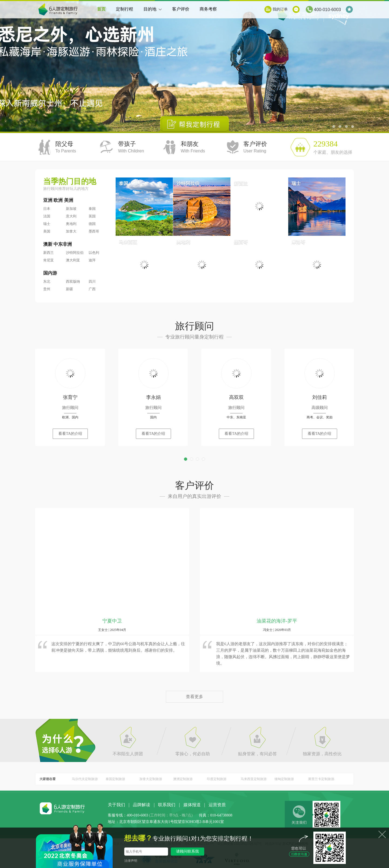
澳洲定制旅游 (183, 779)
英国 (92, 216)
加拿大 (71, 231)
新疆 (69, 289)
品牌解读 (142, 805)
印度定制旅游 (217, 779)
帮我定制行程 (195, 124)
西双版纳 (73, 281)
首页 (101, 9)
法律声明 (131, 861)
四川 (92, 281)
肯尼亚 (48, 260)
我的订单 (280, 9)
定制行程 (125, 9)
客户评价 (181, 9)
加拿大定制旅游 (151, 779)
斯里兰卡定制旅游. (322, 779)
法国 (47, 216)
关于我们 (116, 805)
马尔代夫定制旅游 (85, 779)
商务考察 (208, 9)
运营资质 (217, 805)
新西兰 (48, 253)
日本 (47, 209)
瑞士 (47, 224)
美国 (47, 231)
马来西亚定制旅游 (254, 779)
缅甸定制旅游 (284, 779)
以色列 (94, 253)
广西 (92, 289)
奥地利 (71, 224)
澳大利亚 (73, 260)
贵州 (47, 289)
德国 (92, 224)
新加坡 (71, 209)
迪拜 (92, 260)
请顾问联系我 (187, 851)
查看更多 (194, 697)
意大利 (71, 216)
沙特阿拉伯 (75, 253)
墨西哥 (94, 231)
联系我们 (167, 805)
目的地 (153, 13)
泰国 (92, 209)
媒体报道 (192, 805)
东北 (47, 281)
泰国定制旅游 (115, 779)
